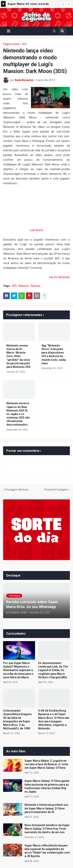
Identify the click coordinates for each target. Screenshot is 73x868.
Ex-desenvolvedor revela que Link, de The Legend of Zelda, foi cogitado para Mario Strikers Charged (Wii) (53, 670)
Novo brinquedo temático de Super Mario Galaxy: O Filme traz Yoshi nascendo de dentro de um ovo (47, 829)
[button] (63, 4)
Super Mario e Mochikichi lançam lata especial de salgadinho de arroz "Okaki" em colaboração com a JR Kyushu (47, 851)
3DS (24, 44)
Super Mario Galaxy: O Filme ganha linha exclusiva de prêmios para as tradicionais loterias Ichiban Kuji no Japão (47, 786)
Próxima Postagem (56, 490)
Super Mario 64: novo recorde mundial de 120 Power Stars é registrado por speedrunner (28, 5)
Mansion (24, 286)
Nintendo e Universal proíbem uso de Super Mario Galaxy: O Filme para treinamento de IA (46, 808)
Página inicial (11, 44)
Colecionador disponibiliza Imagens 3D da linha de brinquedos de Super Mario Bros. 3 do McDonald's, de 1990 (17, 720)
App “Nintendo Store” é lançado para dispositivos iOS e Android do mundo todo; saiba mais (54, 354)
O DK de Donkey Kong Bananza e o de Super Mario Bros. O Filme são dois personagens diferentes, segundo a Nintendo (54, 720)
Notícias (36, 286)
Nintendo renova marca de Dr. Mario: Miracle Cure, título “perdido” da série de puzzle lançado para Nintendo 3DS (18, 356)
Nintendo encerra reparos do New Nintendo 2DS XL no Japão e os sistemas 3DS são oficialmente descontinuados (18, 414)
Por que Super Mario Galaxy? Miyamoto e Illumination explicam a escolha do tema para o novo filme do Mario (18, 670)
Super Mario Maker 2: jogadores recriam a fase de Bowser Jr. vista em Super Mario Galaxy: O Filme (46, 764)
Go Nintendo (62, 277)
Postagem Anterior (17, 490)
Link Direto (36, 230)
